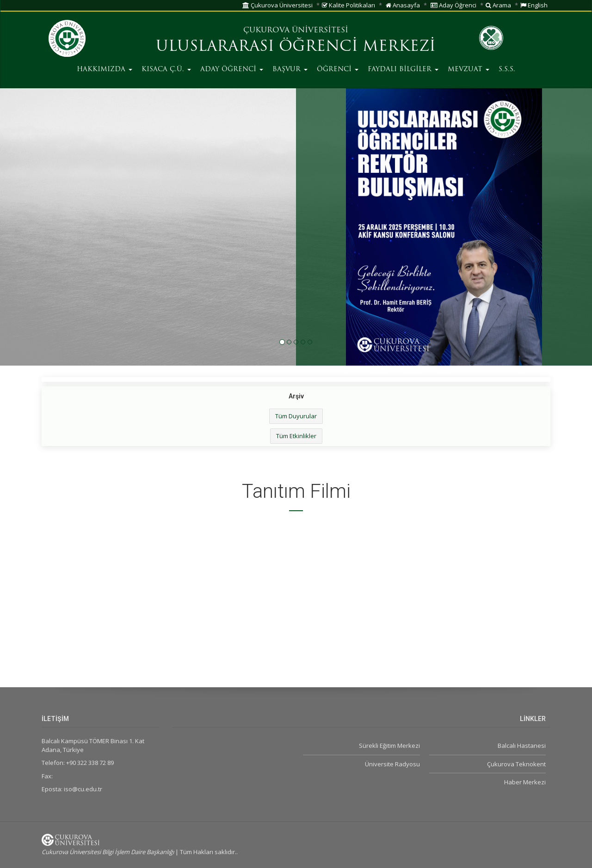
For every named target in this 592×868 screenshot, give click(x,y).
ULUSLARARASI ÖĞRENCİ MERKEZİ (296, 47)
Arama (498, 5)
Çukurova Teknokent (516, 764)
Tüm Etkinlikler (296, 436)
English (534, 5)
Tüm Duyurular (296, 416)
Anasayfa (403, 5)
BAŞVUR (290, 70)
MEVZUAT (469, 70)
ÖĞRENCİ (338, 70)
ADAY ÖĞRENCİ (232, 70)
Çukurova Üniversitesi (277, 5)
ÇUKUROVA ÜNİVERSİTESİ (296, 31)
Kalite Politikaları (348, 5)
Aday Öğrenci (453, 5)
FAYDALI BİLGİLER (403, 70)
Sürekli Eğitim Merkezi (389, 746)
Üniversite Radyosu (392, 764)
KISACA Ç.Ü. (166, 70)
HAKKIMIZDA (105, 70)
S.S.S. (507, 70)
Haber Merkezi (525, 782)
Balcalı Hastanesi (522, 746)
